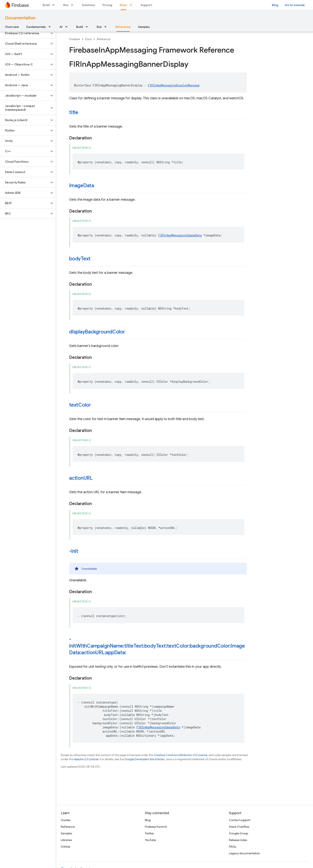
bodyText (80, 259)
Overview (12, 27)
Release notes (238, 840)
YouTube (150, 840)
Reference (104, 39)
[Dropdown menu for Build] (55, 5)
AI (61, 27)
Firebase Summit (156, 827)
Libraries (66, 840)
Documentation (20, 18)
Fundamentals (36, 27)
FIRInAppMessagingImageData (180, 235)
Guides (66, 820)
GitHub (65, 847)
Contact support (240, 820)
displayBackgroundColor (97, 332)
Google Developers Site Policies (144, 759)
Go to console (295, 5)
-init (74, 551)
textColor (80, 405)
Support (146, 5)
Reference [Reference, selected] (123, 27)
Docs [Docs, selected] (123, 5)
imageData (82, 186)
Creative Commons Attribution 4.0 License (181, 755)
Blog (275, 5)
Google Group (238, 833)
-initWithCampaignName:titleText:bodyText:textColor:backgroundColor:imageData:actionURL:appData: (157, 646)
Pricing (107, 5)
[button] (25, 33)
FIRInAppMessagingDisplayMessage (174, 85)
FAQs (232, 847)
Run (66, 5)
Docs (88, 39)
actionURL (81, 478)
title (74, 112)
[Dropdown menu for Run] (73, 5)
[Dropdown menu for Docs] (132, 5)
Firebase (75, 39)
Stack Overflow (239, 827)
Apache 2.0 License (86, 759)
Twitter (149, 833)
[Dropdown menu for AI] (67, 27)
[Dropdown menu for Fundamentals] (51, 27)
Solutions (89, 5)
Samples (144, 27)
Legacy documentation (244, 853)
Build (46, 5)
